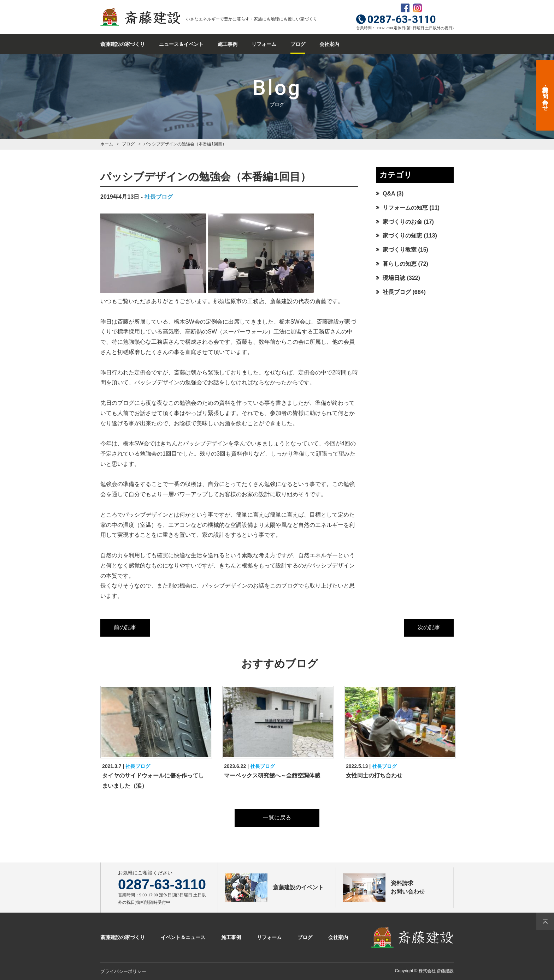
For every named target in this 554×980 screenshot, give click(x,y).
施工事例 (228, 44)
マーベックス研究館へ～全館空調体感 (272, 775)
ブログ (298, 44)
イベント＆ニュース (183, 937)
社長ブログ (159, 197)
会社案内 (329, 44)
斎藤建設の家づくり (123, 44)
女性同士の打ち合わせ (374, 775)
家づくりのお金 (402, 222)
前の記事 (125, 627)
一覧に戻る (277, 817)
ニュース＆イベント (181, 44)
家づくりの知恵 (402, 236)
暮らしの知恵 (400, 264)
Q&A (389, 194)
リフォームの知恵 (405, 208)
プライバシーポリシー (123, 971)
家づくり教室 (400, 250)
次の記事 (429, 627)
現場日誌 (394, 278)
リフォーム (264, 44)
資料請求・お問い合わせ (545, 95)
